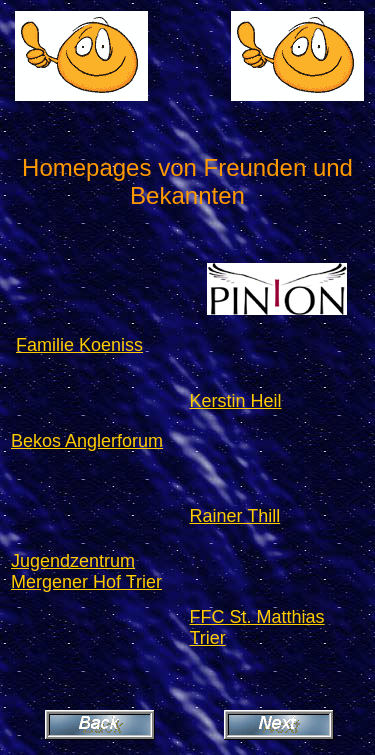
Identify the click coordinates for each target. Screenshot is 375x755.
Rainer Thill (235, 516)
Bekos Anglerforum (87, 441)
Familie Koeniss (79, 345)
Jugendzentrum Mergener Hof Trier (86, 571)
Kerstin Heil (236, 401)
